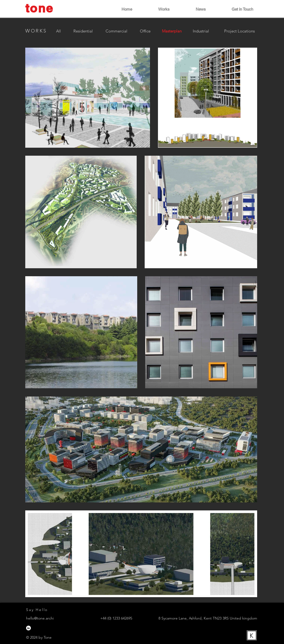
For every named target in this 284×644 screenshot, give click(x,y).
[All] (58, 31)
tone (39, 8)
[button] (155, 9)
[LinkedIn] (28, 628)
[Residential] (83, 31)
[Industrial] (201, 31)
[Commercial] (116, 31)
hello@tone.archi (40, 618)
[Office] (145, 31)
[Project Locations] (239, 31)
